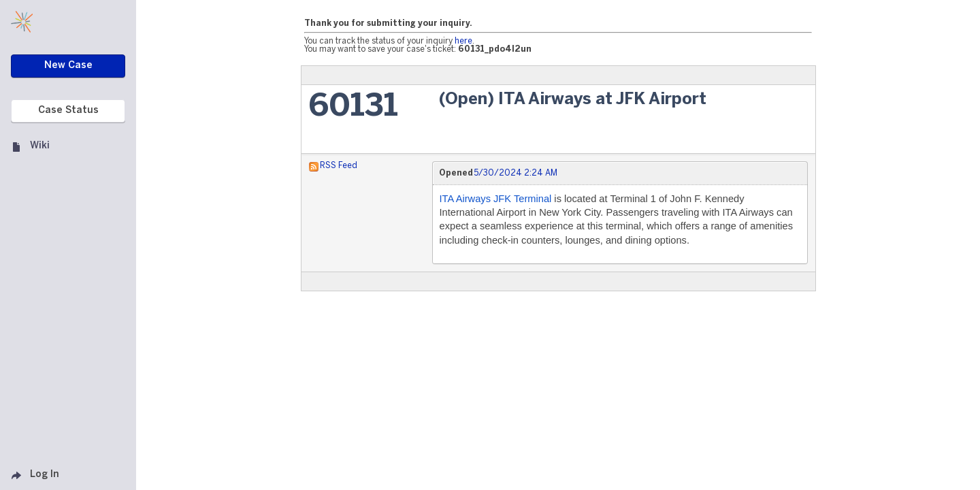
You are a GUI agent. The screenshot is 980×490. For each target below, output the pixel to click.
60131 (353, 107)
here (463, 41)
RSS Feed (339, 166)
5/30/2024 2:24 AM (516, 173)
